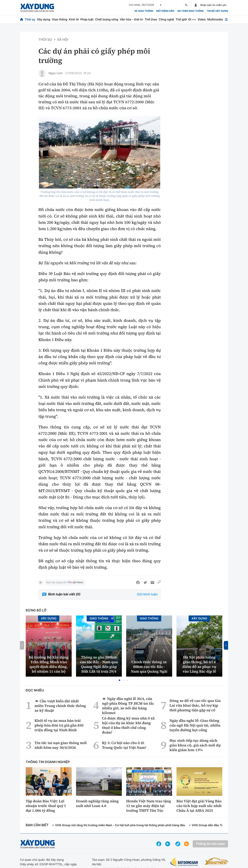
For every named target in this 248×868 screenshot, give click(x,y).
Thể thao (151, 19)
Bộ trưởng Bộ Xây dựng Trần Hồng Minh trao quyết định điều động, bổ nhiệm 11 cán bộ (49, 664)
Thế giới (181, 19)
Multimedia (215, 19)
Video (202, 19)
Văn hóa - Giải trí (131, 19)
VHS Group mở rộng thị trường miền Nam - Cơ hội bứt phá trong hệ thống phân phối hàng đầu (120, 825)
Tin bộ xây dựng (217, 11)
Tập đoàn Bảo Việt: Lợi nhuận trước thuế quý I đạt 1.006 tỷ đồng (46, 806)
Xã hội (63, 40)
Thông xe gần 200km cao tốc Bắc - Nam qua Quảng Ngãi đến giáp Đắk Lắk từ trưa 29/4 (99, 664)
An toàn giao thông (190, 11)
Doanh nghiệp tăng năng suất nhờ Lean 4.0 (97, 803)
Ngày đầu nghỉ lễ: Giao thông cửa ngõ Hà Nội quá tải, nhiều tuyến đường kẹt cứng (195, 725)
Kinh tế (74, 19)
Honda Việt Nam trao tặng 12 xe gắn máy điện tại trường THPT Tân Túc (149, 806)
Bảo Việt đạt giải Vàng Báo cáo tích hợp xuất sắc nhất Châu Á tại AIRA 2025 (199, 806)
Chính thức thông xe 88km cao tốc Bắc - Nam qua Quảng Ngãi (149, 667)
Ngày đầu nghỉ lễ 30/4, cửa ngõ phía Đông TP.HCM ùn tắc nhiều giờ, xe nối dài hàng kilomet (128, 706)
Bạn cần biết (37, 825)
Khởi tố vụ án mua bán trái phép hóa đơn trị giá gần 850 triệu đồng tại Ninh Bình (59, 725)
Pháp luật (87, 19)
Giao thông (59, 19)
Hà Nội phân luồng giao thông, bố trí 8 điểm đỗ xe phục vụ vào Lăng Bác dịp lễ (199, 664)
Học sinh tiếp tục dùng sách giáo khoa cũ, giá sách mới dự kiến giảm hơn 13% (195, 745)
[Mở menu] (226, 19)
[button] (119, 680)
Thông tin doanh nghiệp (48, 762)
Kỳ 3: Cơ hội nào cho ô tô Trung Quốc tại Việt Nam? (124, 745)
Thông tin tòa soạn (210, 844)
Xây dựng (44, 19)
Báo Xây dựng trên (65, 583)
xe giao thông (144, 11)
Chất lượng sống (107, 19)
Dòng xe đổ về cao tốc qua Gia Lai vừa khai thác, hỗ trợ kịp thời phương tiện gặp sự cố (195, 705)
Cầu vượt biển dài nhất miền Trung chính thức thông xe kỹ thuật (60, 706)
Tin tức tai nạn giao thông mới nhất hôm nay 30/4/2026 (61, 745)
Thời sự (30, 19)
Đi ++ (192, 19)
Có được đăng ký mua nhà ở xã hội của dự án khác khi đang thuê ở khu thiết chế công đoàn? (128, 725)
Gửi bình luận (147, 594)
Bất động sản (165, 11)
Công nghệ (166, 19)
